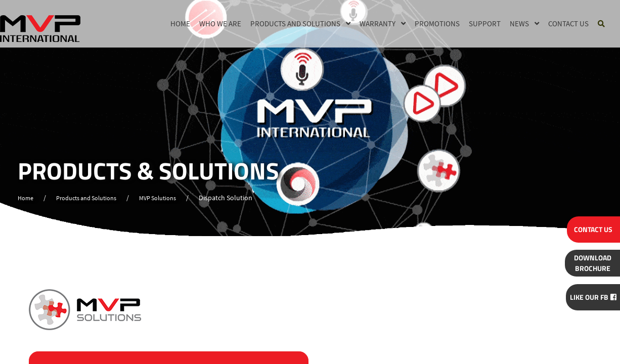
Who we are (220, 23)
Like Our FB (589, 296)
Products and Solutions (295, 23)
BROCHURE (589, 261)
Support (485, 23)
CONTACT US (590, 228)
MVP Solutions (174, 198)
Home (180, 23)
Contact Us (568, 23)
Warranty (378, 23)
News (519, 23)
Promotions (437, 23)
